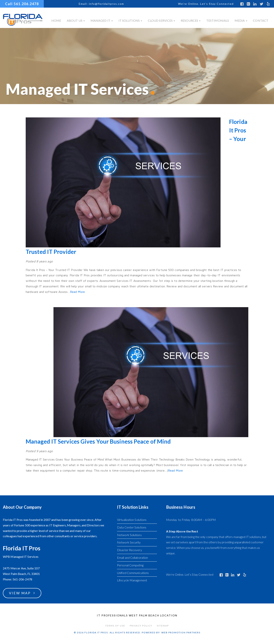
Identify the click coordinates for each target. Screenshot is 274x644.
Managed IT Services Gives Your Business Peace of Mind (98, 441)
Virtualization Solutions (132, 520)
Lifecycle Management (132, 580)
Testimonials (218, 21)
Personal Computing (130, 565)
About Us (76, 21)
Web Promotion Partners (181, 632)
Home (56, 21)
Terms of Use (115, 626)
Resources (191, 21)
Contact (261, 21)
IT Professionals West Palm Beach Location (137, 615)
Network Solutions (129, 535)
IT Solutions (130, 21)
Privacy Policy (141, 626)
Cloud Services (162, 21)
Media (241, 21)
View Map (20, 593)
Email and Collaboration (132, 558)
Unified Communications (133, 573)
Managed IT (102, 21)
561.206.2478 (26, 4)
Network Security (129, 542)
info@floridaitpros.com (106, 4)
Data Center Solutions (132, 527)
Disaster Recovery (129, 550)
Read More (77, 292)
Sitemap (163, 626)
